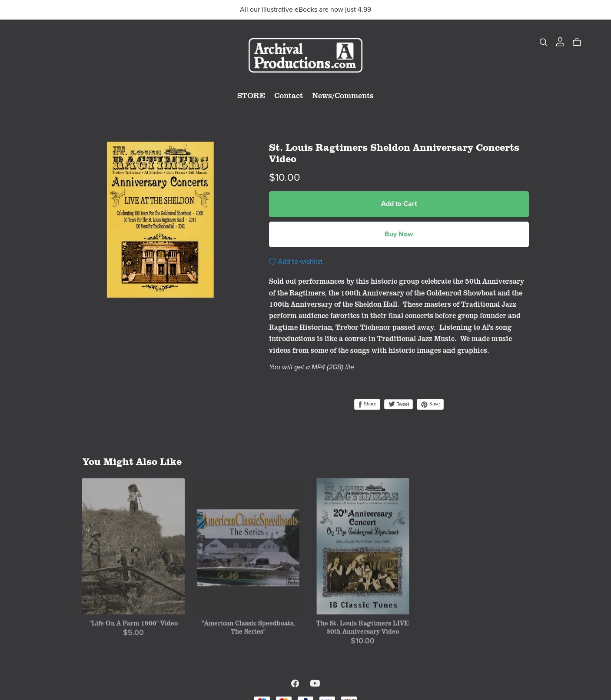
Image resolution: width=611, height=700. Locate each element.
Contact (289, 95)
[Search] (544, 42)
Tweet (398, 404)
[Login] (560, 41)
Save (430, 404)
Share (367, 404)
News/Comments (343, 95)
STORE (251, 95)
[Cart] (580, 42)
